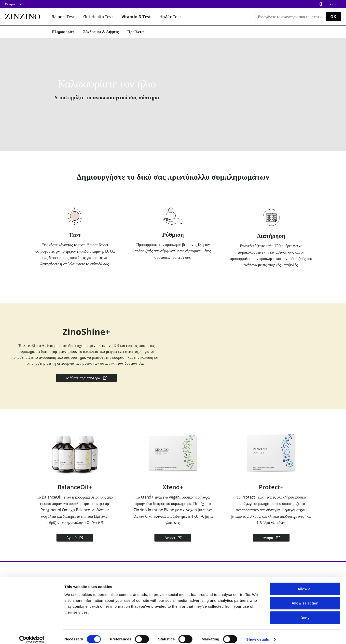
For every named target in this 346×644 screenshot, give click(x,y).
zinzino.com (333, 4)
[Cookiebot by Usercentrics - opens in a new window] (32, 634)
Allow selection (305, 598)
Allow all (305, 584)
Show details (258, 634)
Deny (305, 613)
